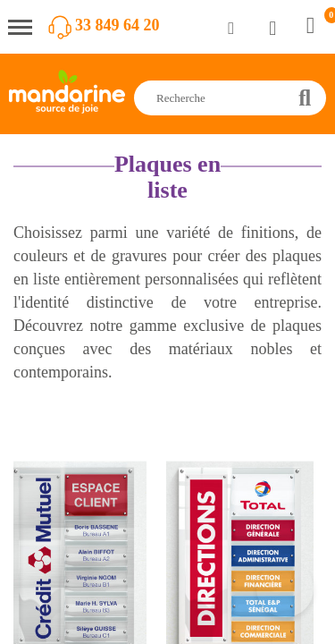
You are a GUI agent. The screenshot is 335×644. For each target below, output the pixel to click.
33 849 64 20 (117, 25)
